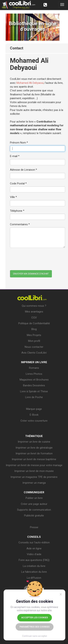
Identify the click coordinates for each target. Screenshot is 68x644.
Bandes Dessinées (34, 385)
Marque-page (34, 409)
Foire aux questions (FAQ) (34, 560)
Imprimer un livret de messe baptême (34, 459)
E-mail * (15, 156)
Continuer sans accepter (35, 636)
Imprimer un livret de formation (34, 453)
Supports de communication (34, 510)
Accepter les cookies (35, 618)
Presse (34, 527)
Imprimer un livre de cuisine (34, 442)
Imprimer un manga (34, 483)
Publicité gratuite (34, 516)
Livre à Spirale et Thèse (34, 391)
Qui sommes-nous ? (34, 306)
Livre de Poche (34, 397)
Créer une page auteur (34, 504)
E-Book (34, 415)
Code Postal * (18, 183)
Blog (34, 329)
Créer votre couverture (34, 421)
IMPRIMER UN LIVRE (34, 362)
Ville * (13, 197)
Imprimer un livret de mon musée (34, 471)
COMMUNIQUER (34, 492)
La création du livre (34, 566)
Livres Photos (34, 374)
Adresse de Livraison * (23, 170)
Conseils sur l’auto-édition (34, 542)
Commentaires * (20, 224)
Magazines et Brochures (34, 380)
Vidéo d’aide (34, 554)
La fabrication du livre (34, 572)
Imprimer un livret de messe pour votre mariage (34, 465)
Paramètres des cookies (35, 627)
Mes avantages (34, 312)
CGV (34, 318)
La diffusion (34, 578)
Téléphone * (17, 211)
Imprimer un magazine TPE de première (34, 477)
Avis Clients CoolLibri (34, 353)
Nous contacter (34, 347)
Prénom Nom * (19, 143)
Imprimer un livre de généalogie (34, 448)
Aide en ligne (34, 548)
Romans (34, 368)
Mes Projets (34, 335)
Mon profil (34, 341)
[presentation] (38, 258)
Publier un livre (34, 498)
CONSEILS (34, 537)
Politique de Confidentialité (34, 323)
